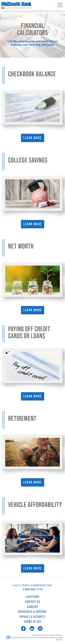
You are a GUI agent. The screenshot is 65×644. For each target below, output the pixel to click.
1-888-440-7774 (33, 589)
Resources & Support (32, 612)
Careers (33, 607)
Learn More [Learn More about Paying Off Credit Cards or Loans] (33, 396)
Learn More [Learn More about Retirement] (33, 482)
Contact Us (32, 602)
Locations (32, 597)
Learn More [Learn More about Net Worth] (33, 310)
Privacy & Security (32, 617)
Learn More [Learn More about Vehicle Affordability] (33, 568)
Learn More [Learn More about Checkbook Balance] (33, 138)
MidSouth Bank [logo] (32, 5)
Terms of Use (32, 622)
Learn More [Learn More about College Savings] (33, 224)
